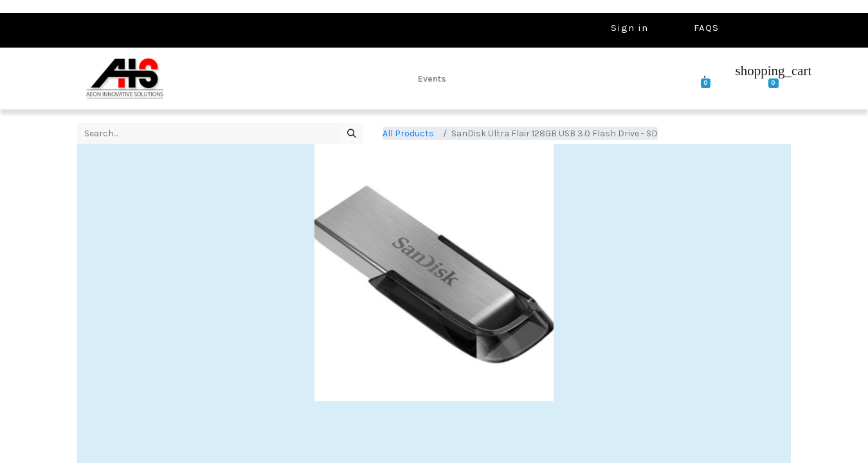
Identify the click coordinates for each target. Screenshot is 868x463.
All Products (408, 133)
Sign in (629, 28)
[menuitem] (432, 78)
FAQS (706, 28)
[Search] (351, 134)
